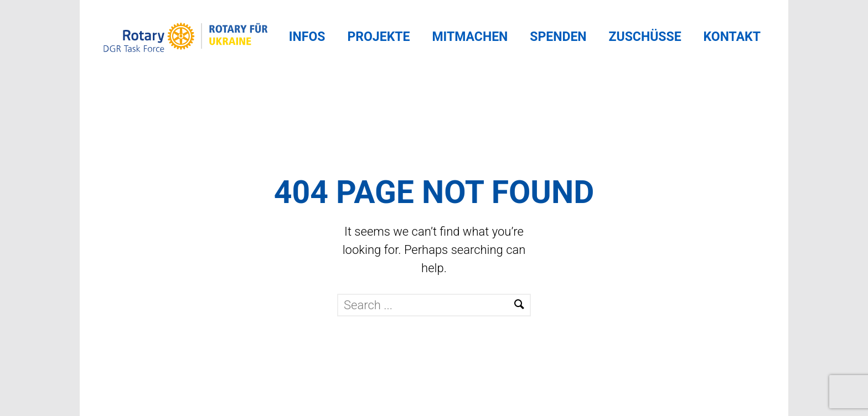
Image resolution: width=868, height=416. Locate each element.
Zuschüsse (645, 37)
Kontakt (732, 37)
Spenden (558, 37)
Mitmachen (470, 37)
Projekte (378, 37)
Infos (307, 37)
